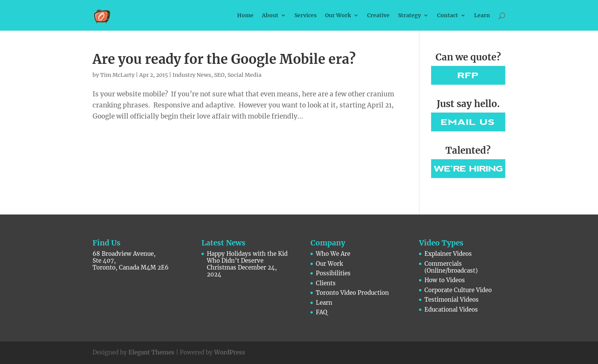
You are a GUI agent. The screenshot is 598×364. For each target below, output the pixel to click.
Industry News (192, 75)
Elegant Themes (151, 352)
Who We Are (333, 254)
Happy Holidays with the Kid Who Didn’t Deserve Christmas (247, 261)
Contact (448, 16)
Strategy (409, 16)
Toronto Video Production (352, 293)
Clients (326, 283)
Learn (482, 16)
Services (305, 16)
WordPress (230, 352)
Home (245, 16)
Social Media (245, 75)
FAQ (322, 312)
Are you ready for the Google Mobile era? (224, 59)
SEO (219, 75)
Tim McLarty (117, 75)
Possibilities (333, 273)
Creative (378, 16)
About (270, 16)
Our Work (338, 16)
